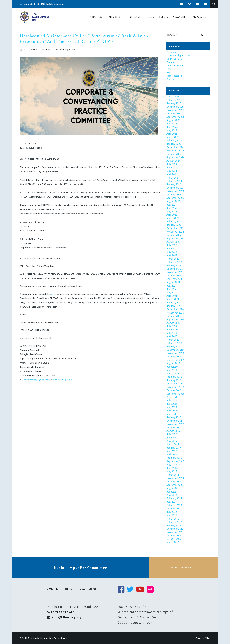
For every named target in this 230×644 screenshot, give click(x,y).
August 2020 (173, 323)
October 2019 (174, 356)
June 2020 (172, 329)
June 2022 (172, 248)
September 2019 (175, 360)
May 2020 (172, 333)
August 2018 (173, 397)
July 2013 (172, 502)
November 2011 (175, 532)
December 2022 (175, 228)
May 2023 (172, 211)
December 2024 (175, 147)
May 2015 (172, 471)
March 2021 (173, 299)
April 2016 (172, 454)
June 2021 (172, 289)
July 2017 (172, 434)
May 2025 (172, 130)
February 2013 (174, 505)
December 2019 (175, 350)
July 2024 (172, 164)
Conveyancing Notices (66, 50)
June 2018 (172, 404)
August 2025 (173, 120)
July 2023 (172, 205)
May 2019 (172, 370)
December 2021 (175, 269)
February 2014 (174, 498)
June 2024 (172, 167)
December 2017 (175, 421)
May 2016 (172, 451)
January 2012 (174, 525)
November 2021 (175, 272)
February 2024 (174, 181)
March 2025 (173, 137)
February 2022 (174, 262)
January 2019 (174, 380)
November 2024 (175, 151)
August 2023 (173, 201)
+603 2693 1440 (29, 4)
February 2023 (174, 221)
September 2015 (175, 461)
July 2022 (172, 245)
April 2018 (172, 411)
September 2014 (175, 485)
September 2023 (175, 198)
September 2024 (175, 157)
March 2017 (173, 444)
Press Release (174, 76)
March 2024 (173, 178)
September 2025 (175, 117)
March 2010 (173, 542)
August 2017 (173, 431)
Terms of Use (203, 638)
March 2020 (173, 340)
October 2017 (174, 427)
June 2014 (172, 492)
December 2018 (175, 384)
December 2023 (175, 188)
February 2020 (174, 343)
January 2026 (174, 103)
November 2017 (175, 424)
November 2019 (175, 353)
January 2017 (174, 448)
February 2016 (174, 458)
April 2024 (172, 174)
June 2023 (172, 208)
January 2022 (174, 265)
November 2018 (175, 387)
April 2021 (172, 296)
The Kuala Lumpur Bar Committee (47, 638)
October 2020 (174, 316)
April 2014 (172, 495)
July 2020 (172, 326)
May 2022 (172, 252)
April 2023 (172, 215)
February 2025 (174, 140)
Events (170, 62)
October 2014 (174, 481)
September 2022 (175, 238)
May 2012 (172, 515)
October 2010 (174, 539)
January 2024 (174, 184)
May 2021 (172, 292)
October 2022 (174, 235)
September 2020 (175, 319)
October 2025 (174, 113)
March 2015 (173, 475)
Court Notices (174, 59)
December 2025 (175, 107)
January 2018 (174, 417)
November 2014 (175, 478)
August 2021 (173, 282)
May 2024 (172, 171)
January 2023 (174, 225)
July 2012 (172, 512)
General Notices (175, 66)
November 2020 (175, 313)
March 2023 (173, 218)
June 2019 (172, 367)
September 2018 (175, 394)
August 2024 (173, 161)
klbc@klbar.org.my (53, 4)
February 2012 (174, 522)
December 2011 (175, 529)
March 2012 (173, 519)
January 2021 (174, 306)
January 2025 (174, 144)
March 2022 (173, 259)
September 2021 (175, 279)
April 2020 (172, 336)
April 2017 (172, 441)
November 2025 (175, 110)
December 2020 (175, 309)
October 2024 (174, 154)
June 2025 (172, 127)
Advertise (184, 568)
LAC (169, 69)
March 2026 (173, 97)
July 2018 (172, 400)
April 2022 (172, 255)
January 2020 (174, 346)
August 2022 (173, 242)
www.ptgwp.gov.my (62, 380)
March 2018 (173, 414)
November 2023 (175, 191)
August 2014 (173, 488)
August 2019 (173, 363)
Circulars (49, 50)
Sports (170, 79)
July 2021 (172, 286)
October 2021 (174, 275)
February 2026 (174, 100)
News (170, 72)
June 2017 (172, 438)
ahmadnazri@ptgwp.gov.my (36, 380)
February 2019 (174, 377)
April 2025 (172, 134)
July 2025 (172, 124)
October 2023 (174, 194)
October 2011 (174, 535)
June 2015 (172, 468)
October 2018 (174, 390)
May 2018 (172, 407)
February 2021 (174, 302)
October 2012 (174, 508)
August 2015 (173, 465)
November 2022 (175, 232)
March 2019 (173, 373)
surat (54, 294)
